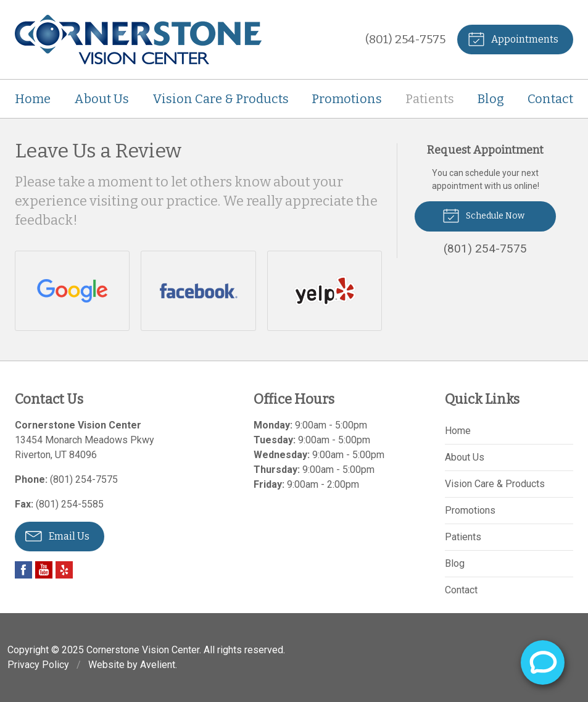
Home (33, 99)
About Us (101, 99)
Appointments (513, 38)
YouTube (44, 570)
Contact (550, 99)
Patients (430, 99)
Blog (491, 99)
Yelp (64, 570)
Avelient (158, 665)
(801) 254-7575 (405, 39)
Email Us (57, 535)
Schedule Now (483, 215)
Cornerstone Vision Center (143, 650)
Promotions (347, 99)
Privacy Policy (38, 665)
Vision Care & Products (221, 99)
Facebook (23, 570)
